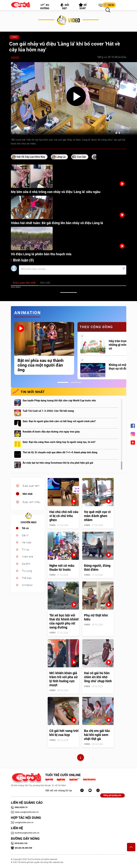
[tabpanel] (44, 348)
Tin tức (26, 550)
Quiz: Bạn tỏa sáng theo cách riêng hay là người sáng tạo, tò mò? (59, 442)
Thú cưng (27, 571)
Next (129, 351)
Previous (10, 351)
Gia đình (26, 564)
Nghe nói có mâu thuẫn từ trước (62, 568)
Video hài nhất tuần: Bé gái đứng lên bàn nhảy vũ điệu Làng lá (57, 223)
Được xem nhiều (31, 502)
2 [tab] (76, 382)
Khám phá (27, 557)
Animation (27, 585)
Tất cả (25, 528)
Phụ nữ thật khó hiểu (96, 617)
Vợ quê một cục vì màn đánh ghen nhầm (97, 516)
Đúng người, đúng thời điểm (97, 568)
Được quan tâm (31, 486)
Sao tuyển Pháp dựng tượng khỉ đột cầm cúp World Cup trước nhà (59, 401)
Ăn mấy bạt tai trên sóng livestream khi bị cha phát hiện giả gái (58, 463)
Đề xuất (83, 6)
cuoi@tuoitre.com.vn (22, 822)
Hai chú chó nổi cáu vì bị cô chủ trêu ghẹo (64, 516)
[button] (100, 6)
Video (14, 37)
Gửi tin (109, 5)
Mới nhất (28, 494)
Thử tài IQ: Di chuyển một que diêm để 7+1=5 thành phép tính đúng (60, 452)
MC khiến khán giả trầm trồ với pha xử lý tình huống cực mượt (63, 679)
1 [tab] (63, 382)
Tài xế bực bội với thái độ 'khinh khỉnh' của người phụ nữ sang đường (64, 621)
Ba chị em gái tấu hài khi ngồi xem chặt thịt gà (97, 735)
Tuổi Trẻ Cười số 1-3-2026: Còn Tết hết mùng (48, 411)
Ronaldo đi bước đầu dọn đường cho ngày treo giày (51, 432)
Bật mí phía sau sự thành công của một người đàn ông (41, 365)
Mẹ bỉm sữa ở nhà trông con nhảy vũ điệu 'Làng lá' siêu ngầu (56, 192)
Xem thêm (16, 287)
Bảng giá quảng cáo (112, 795)
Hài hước (27, 542)
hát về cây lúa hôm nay (31, 157)
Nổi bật (64, 6)
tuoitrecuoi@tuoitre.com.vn (25, 833)
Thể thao (27, 578)
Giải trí (25, 535)
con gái (81, 157)
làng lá (61, 157)
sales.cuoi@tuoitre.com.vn (25, 812)
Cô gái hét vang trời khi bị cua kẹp (64, 733)
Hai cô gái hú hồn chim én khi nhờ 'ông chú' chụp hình (98, 677)
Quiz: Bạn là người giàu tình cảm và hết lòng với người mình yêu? (59, 421)
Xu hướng (44, 7)
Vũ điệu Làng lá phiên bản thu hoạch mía (41, 254)
